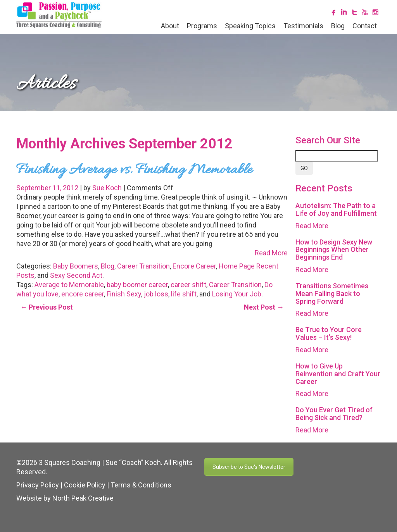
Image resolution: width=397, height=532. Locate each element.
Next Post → (264, 307)
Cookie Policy (85, 485)
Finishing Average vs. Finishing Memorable (134, 170)
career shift (188, 285)
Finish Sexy (124, 294)
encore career (83, 294)
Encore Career (194, 266)
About (170, 26)
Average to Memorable (69, 285)
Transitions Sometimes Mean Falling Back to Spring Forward (332, 294)
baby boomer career (137, 285)
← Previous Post (47, 307)
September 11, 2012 (48, 188)
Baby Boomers (76, 266)
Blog (338, 26)
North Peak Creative (83, 498)
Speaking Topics (250, 26)
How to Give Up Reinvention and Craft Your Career (338, 374)
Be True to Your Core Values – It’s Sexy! (329, 333)
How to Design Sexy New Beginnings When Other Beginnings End (334, 250)
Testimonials (303, 26)
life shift (184, 294)
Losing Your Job (237, 294)
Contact (365, 26)
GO (304, 168)
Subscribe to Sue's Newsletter (249, 467)
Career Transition (143, 266)
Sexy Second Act (76, 275)
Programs (202, 26)
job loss (156, 294)
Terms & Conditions (141, 485)
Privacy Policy (38, 485)
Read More (271, 253)
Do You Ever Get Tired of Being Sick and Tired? (334, 414)
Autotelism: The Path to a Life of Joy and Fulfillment (336, 209)
